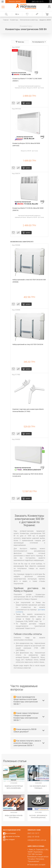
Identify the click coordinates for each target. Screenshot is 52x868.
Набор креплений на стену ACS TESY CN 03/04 (28, 344)
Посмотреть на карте (37, 865)
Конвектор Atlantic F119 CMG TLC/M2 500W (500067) (27, 80)
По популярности (39, 42)
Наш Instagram (10, 840)
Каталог (3, 7)
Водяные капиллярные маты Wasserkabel (14, 787)
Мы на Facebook (11, 833)
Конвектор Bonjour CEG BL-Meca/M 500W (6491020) (26, 144)
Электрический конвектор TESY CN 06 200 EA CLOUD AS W (28, 475)
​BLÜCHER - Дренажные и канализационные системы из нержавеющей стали (38, 817)
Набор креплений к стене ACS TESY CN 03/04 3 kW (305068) (29, 281)
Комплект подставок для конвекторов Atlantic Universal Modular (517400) (28, 410)
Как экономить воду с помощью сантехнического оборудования (38, 787)
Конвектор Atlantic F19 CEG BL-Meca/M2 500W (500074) (28, 209)
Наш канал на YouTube (13, 836)
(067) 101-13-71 (50, 2)
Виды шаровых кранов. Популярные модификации (14, 817)
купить (28, 103)
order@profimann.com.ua (37, 840)
